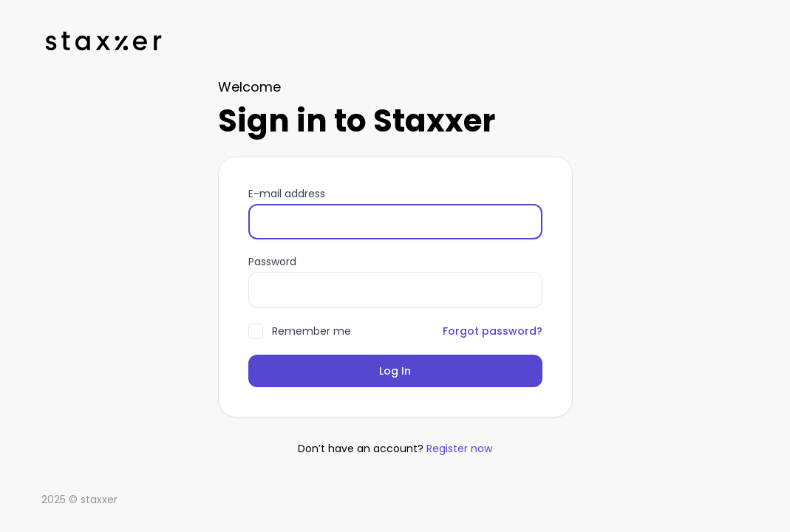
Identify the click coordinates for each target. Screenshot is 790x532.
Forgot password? (493, 331)
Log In (395, 371)
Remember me (311, 331)
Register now (459, 449)
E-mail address (287, 194)
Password (272, 262)
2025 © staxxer (79, 499)
